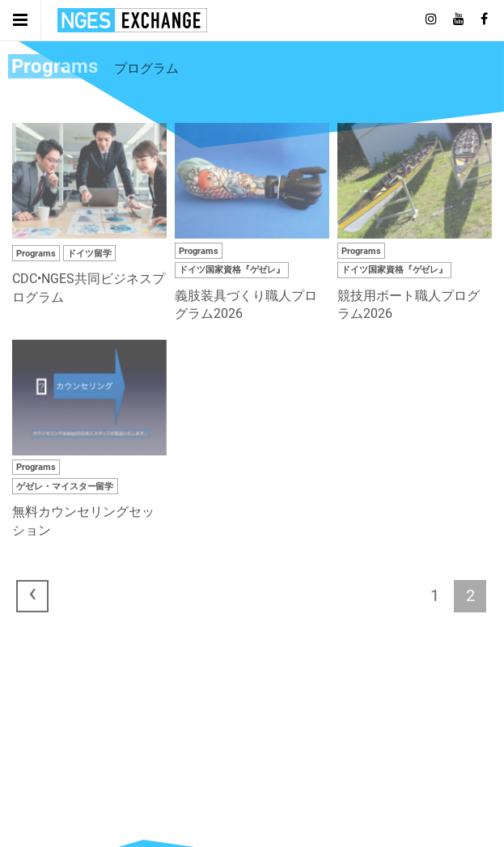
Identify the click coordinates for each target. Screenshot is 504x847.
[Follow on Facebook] (484, 19)
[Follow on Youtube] (459, 19)
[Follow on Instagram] (431, 19)
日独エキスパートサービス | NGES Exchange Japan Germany (132, 20)
